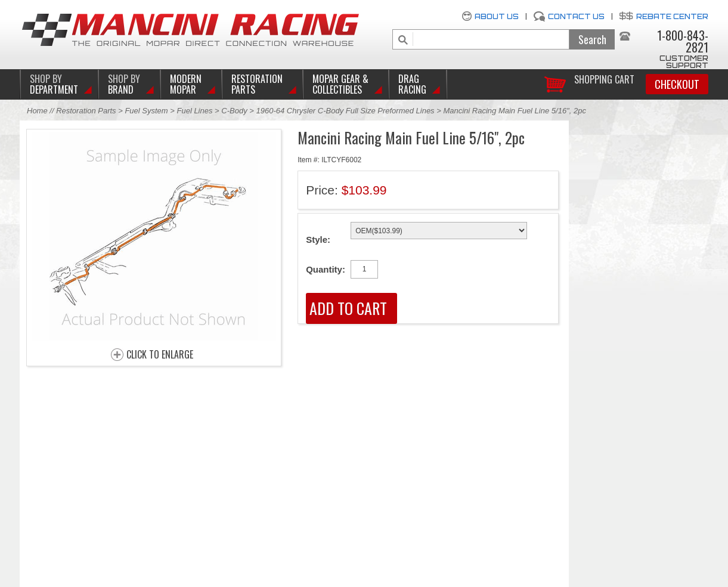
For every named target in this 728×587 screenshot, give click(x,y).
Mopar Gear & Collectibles (340, 84)
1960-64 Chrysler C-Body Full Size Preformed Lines (345, 111)
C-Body (234, 111)
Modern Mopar (186, 84)
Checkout (677, 84)
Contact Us (576, 16)
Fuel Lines (194, 111)
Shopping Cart (604, 78)
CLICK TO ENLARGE (160, 355)
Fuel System (146, 111)
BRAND (124, 84)
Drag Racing (412, 84)
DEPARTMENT (54, 84)
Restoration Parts (257, 84)
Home (37, 111)
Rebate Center (672, 16)
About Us (497, 16)
